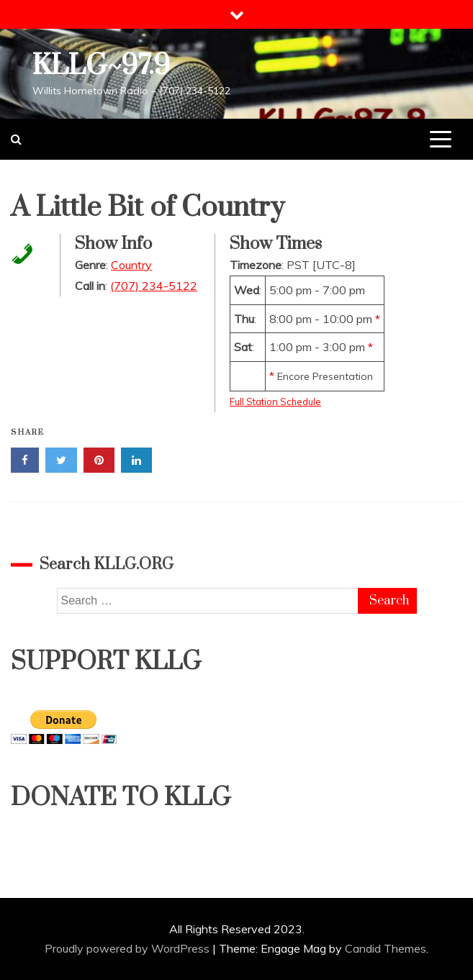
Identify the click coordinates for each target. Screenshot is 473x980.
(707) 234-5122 (154, 286)
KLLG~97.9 (101, 66)
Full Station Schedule (275, 401)
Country (131, 265)
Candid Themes (386, 948)
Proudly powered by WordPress (129, 948)
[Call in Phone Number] (18, 253)
